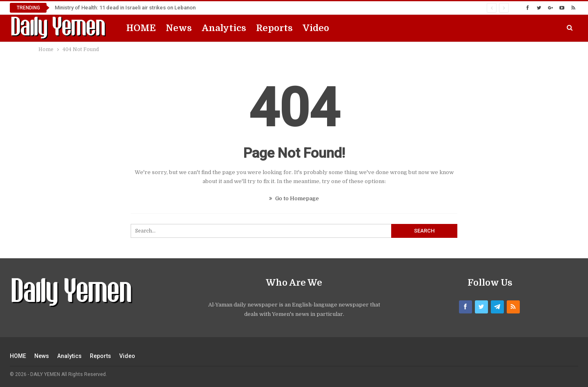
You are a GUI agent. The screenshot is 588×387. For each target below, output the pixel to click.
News (179, 28)
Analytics (224, 28)
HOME (141, 28)
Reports (274, 28)
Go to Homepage (294, 198)
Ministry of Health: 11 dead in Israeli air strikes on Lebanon (125, 8)
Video (316, 28)
